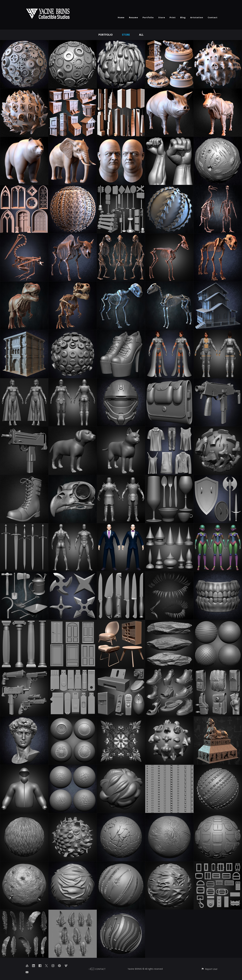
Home (121, 17)
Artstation (197, 17)
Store (162, 17)
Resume (134, 17)
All (141, 35)
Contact (213, 17)
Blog (183, 17)
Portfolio (148, 17)
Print (173, 17)
